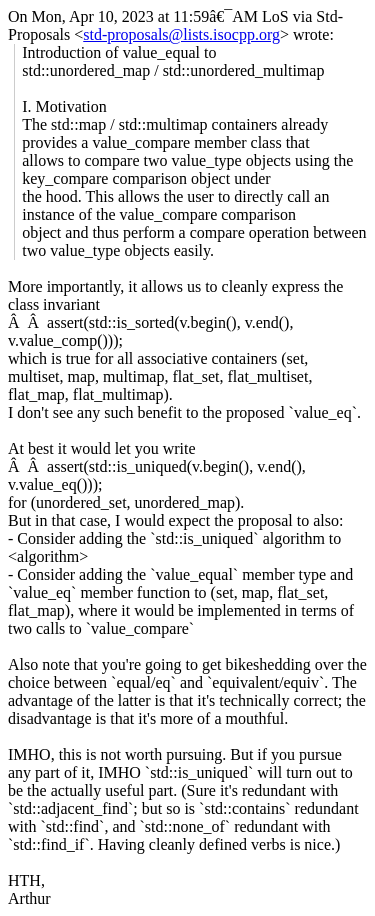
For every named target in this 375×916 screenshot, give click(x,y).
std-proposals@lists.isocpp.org (181, 34)
